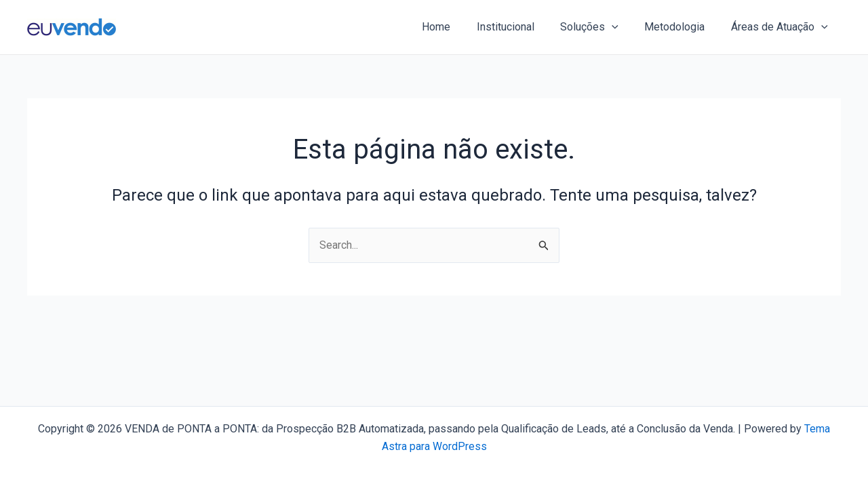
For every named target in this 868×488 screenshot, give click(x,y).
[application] (623, 27)
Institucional (521, 27)
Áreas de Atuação (782, 27)
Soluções (601, 27)
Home (456, 27)
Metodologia (681, 27)
